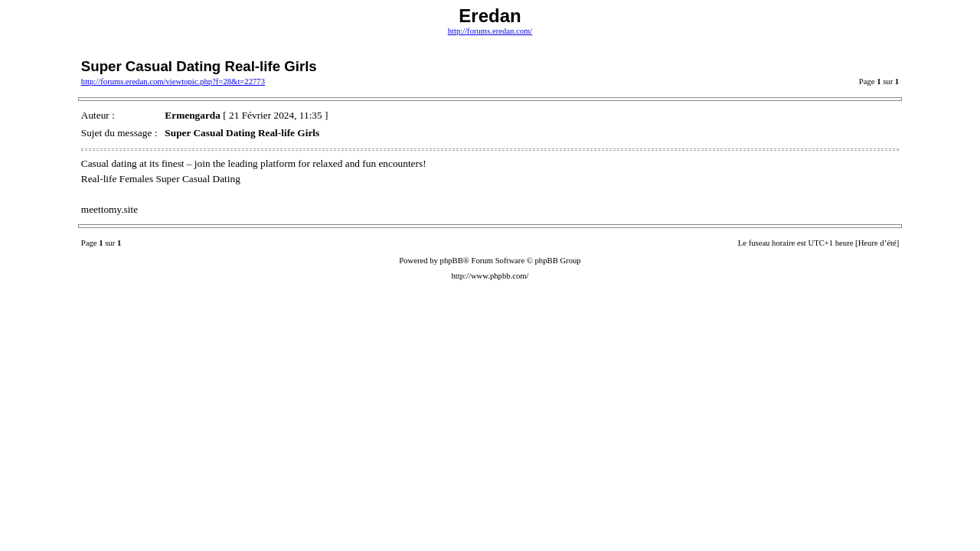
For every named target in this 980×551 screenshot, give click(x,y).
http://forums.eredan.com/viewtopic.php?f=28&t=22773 (173, 82)
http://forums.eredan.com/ (490, 31)
